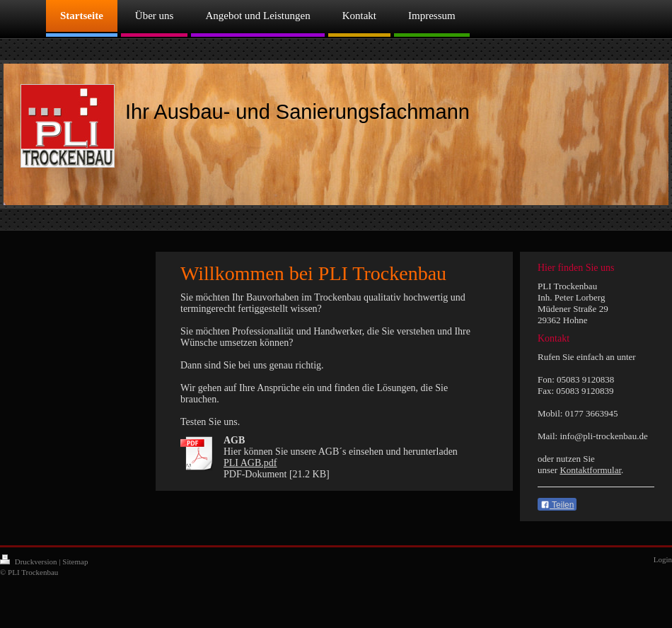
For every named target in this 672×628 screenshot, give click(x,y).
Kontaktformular (590, 470)
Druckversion (29, 562)
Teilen (557, 505)
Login (663, 559)
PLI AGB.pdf (250, 463)
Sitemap (75, 562)
